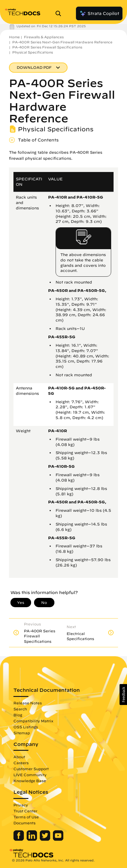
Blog (18, 715)
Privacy (21, 805)
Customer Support (31, 769)
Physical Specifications (33, 52)
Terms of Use (26, 817)
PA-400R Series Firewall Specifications (47, 47)
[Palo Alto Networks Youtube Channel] (58, 839)
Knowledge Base (30, 781)
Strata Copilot (99, 13)
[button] (123, 695)
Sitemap (22, 733)
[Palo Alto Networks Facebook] (19, 839)
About (19, 757)
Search (20, 709)
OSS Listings (26, 727)
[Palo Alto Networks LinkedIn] (32, 839)
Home (14, 37)
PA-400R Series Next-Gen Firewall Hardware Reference (62, 42)
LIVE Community (30, 775)
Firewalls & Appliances (44, 37)
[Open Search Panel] (60, 13)
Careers (21, 763)
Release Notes (28, 703)
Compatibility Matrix (33, 721)
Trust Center (25, 811)
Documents (25, 823)
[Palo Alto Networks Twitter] (46, 839)
